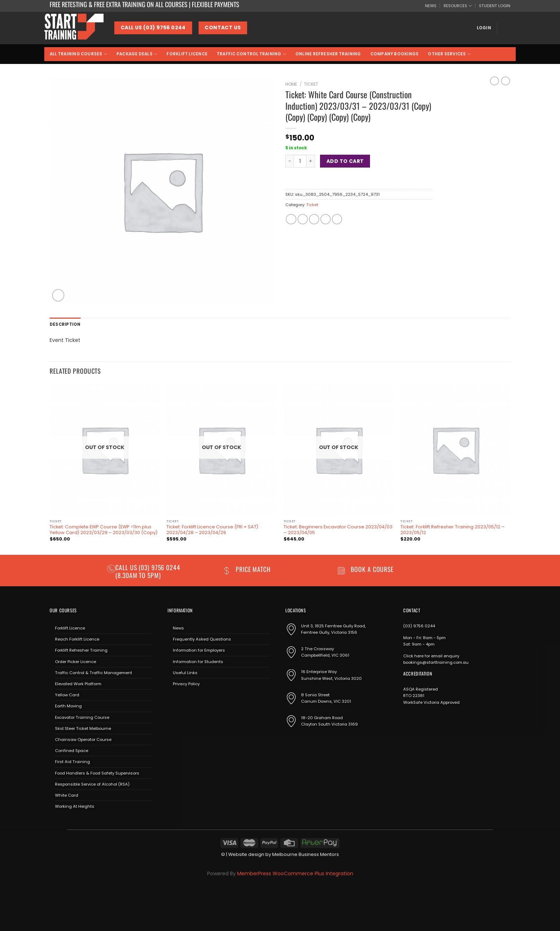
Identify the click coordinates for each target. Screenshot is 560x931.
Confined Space (72, 751)
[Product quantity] (300, 161)
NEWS (431, 6)
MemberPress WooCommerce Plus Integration (295, 873)
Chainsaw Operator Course (83, 740)
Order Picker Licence (76, 662)
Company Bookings (395, 54)
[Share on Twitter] (303, 219)
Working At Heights (75, 806)
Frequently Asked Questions (202, 639)
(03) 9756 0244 (419, 626)
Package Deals (137, 54)
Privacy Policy (186, 684)
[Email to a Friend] (314, 219)
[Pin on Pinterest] (326, 219)
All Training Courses (78, 54)
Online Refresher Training (328, 54)
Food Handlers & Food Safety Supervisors (97, 773)
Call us (127, 567)
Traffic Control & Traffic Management (94, 673)
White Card (67, 795)
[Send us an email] (193, 700)
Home (291, 84)
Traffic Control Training (251, 54)
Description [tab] (65, 324)
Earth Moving (68, 706)
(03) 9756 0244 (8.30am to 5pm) (148, 571)
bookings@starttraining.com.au (436, 662)
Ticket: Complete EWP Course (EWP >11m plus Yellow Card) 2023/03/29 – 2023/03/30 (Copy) (104, 530)
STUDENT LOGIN (495, 6)
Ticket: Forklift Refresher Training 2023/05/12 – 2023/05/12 (452, 530)
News (178, 628)
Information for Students (198, 662)
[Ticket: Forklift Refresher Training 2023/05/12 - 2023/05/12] (455, 450)
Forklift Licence (187, 54)
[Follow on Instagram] (183, 700)
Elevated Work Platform (78, 684)
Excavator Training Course (82, 717)
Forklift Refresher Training (81, 650)
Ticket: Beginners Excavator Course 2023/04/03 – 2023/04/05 (338, 530)
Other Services (449, 54)
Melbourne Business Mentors (306, 854)
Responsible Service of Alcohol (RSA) (92, 784)
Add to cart (345, 161)
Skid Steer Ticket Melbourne (83, 728)
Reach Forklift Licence (77, 639)
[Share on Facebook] (291, 219)
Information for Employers (199, 650)
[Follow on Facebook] (173, 700)
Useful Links (185, 673)
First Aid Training (72, 762)
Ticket (311, 84)
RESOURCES (458, 6)
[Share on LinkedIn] (337, 219)
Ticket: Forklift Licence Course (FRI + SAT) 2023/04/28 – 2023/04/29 (212, 530)
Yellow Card (67, 695)
